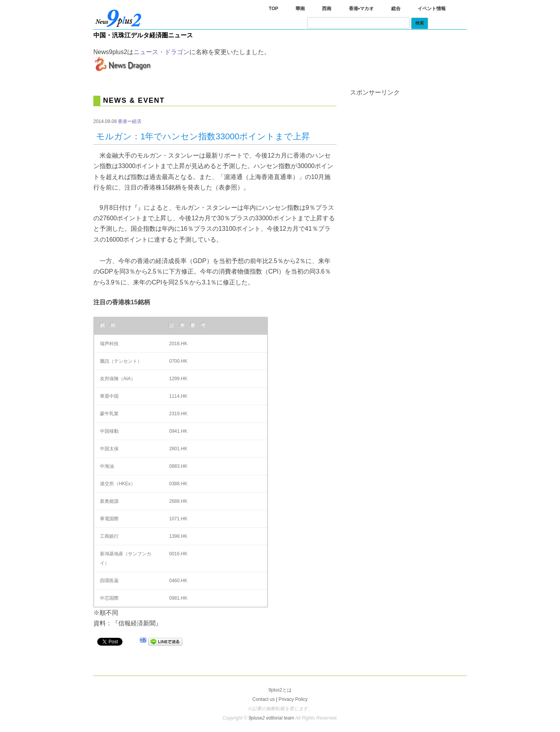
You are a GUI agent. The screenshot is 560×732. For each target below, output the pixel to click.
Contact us (263, 699)
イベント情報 (432, 9)
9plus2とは (280, 690)
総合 (396, 9)
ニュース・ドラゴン (161, 52)
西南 (327, 9)
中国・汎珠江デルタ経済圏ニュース (143, 35)
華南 (300, 9)
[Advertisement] (408, 144)
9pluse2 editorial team (272, 718)
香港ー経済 (129, 121)
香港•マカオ (361, 9)
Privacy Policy (293, 699)
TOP (273, 9)
